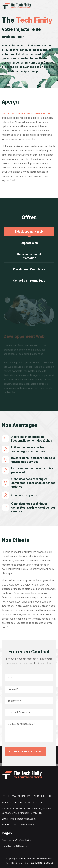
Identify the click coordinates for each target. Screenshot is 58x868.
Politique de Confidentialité (16, 840)
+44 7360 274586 (24, 825)
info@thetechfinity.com (23, 819)
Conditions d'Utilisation (14, 846)
